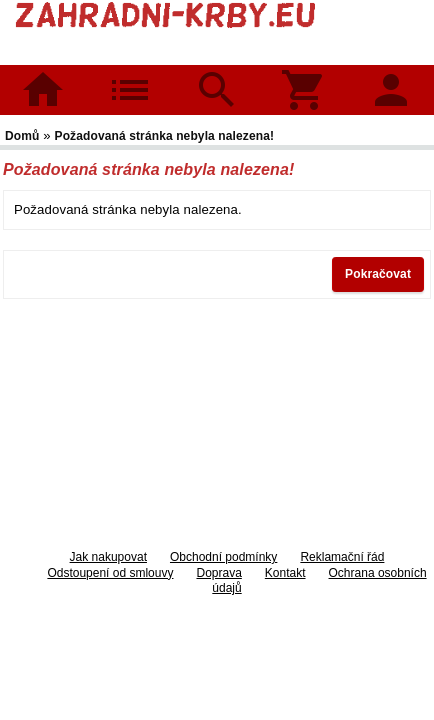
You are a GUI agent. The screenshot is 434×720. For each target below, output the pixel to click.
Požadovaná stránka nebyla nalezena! (165, 136)
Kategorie (130, 76)
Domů (43, 90)
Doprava (218, 573)
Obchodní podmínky (223, 557)
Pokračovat (378, 274)
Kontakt (285, 573)
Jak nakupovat (108, 557)
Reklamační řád (342, 557)
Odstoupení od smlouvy (110, 573)
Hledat (216, 76)
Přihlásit (390, 76)
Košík (304, 76)
